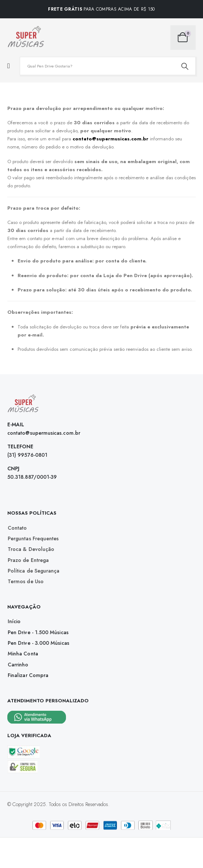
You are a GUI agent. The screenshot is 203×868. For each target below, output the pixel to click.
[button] (17, 528)
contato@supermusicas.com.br (110, 139)
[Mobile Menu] (9, 66)
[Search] (185, 66)
